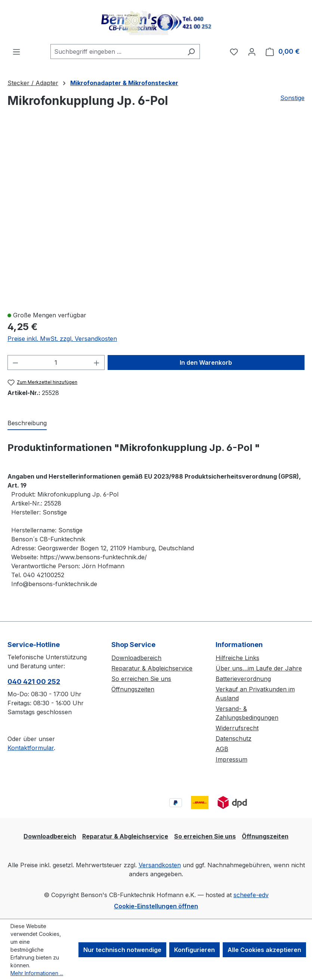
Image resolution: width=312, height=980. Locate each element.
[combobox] (117, 52)
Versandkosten (160, 865)
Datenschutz (234, 738)
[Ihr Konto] (252, 52)
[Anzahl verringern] (15, 363)
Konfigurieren (194, 950)
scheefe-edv (251, 895)
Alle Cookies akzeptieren (264, 950)
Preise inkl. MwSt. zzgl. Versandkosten (62, 339)
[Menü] (16, 52)
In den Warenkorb (206, 363)
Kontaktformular (31, 748)
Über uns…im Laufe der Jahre (259, 668)
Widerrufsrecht (237, 728)
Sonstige (292, 98)
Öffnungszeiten (133, 689)
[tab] (27, 423)
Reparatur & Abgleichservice (152, 668)
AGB (222, 749)
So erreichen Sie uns (141, 679)
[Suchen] (191, 52)
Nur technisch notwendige (122, 950)
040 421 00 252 (34, 682)
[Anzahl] (56, 363)
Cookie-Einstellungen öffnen (156, 906)
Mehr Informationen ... (37, 973)
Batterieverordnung (243, 679)
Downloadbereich (136, 658)
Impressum (231, 759)
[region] (156, 217)
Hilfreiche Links (237, 658)
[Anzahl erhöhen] (97, 363)
